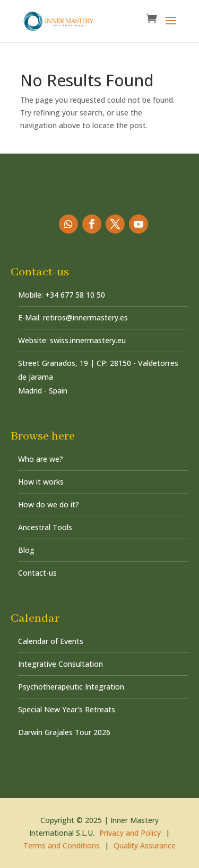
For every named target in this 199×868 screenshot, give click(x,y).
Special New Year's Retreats (67, 709)
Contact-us (37, 573)
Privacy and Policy (130, 833)
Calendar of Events (51, 641)
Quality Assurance (145, 845)
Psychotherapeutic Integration (71, 687)
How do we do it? (49, 504)
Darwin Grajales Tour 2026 (64, 732)
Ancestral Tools (45, 527)
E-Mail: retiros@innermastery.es (73, 317)
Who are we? (41, 459)
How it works (41, 482)
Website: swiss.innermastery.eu (72, 340)
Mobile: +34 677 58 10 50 (62, 295)
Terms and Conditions (62, 845)
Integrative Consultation (60, 664)
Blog (26, 550)
